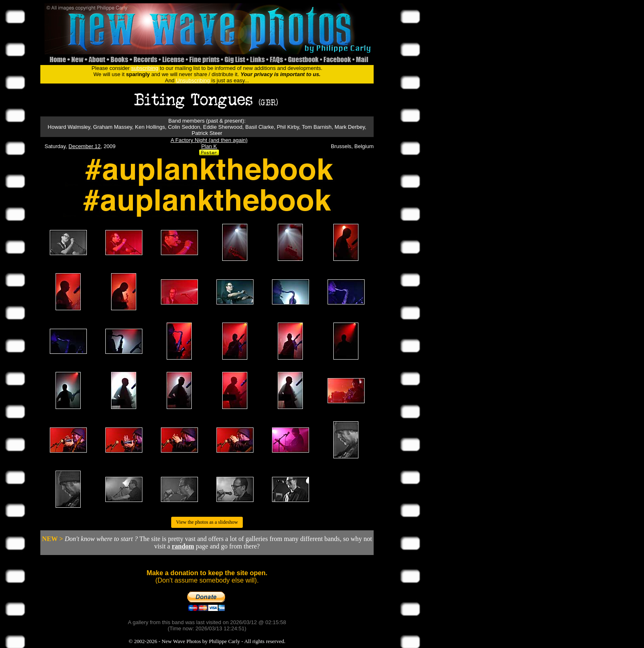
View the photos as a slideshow (207, 522)
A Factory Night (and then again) (209, 140)
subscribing (145, 68)
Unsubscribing (193, 80)
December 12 (85, 146)
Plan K (209, 146)
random (183, 546)
